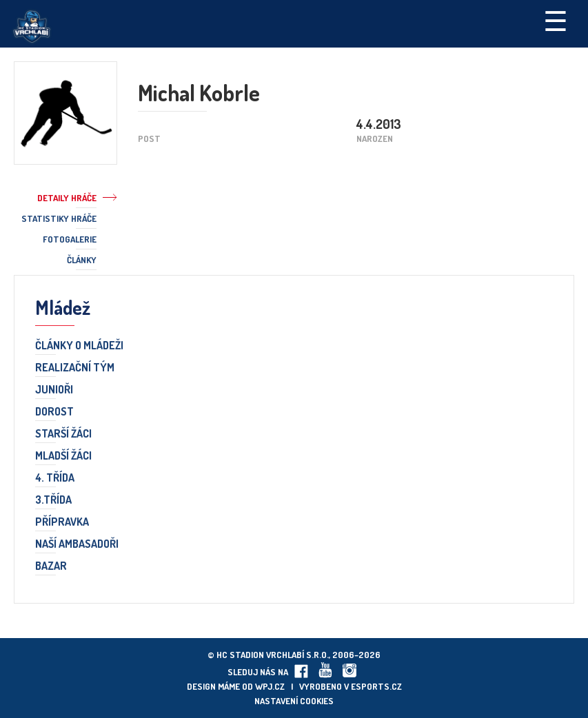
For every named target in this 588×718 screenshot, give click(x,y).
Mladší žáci (63, 456)
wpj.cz (270, 686)
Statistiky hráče (59, 218)
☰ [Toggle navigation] (556, 20)
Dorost (54, 412)
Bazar (51, 566)
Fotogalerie (70, 239)
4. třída (55, 478)
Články (82, 260)
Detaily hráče (67, 198)
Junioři (54, 390)
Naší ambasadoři (77, 544)
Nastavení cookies (294, 701)
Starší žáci (63, 434)
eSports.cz (376, 686)
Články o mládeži (79, 346)
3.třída (53, 500)
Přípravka (62, 522)
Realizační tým (75, 368)
